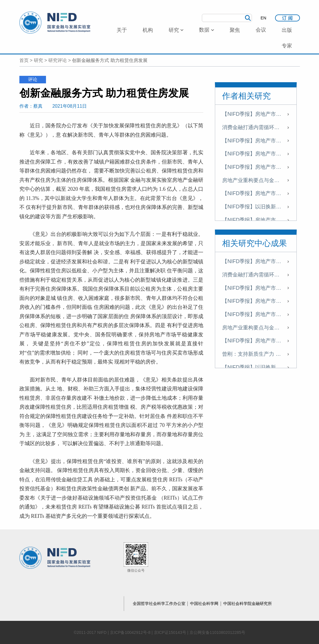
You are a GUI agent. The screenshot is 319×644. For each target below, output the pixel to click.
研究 (38, 60)
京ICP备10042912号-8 (130, 632)
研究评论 (58, 60)
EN (263, 18)
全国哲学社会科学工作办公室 (160, 603)
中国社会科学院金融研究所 (248, 603)
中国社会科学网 (205, 603)
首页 (24, 60)
